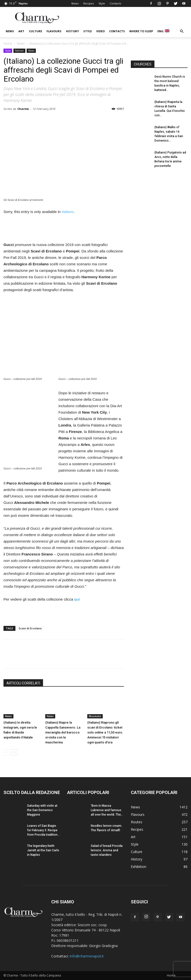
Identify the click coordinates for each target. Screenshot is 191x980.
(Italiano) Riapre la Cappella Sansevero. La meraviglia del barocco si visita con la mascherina (63, 732)
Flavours (54, 31)
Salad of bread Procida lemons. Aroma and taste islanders (107, 850)
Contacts (115, 3)
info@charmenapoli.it (87, 956)
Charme (23, 109)
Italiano (68, 212)
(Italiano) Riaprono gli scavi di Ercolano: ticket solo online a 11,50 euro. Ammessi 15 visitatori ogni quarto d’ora (105, 732)
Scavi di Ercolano (30, 628)
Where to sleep (141, 31)
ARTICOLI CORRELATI (23, 683)
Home (8, 44)
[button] (182, 31)
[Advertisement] (64, 229)
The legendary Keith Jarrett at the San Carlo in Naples (43, 850)
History (72, 31)
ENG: (163, 31)
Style (102, 3)
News (75, 3)
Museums (95, 716)
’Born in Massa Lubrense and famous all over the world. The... (107, 810)
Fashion (19, 51)
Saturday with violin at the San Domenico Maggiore (42, 810)
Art (21, 31)
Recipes (89, 3)
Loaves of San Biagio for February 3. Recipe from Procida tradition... (43, 830)
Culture (35, 31)
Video (100, 31)
